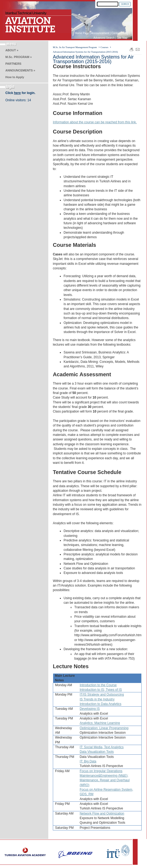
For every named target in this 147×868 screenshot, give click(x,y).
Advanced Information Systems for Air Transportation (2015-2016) (85, 52)
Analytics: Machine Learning (100, 723)
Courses (104, 47)
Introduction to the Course (98, 685)
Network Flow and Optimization (102, 813)
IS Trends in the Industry (97, 699)
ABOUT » (12, 50)
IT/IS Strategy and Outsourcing (102, 695)
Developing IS (90, 709)
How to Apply (15, 77)
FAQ (126, 33)
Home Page (82, 33)
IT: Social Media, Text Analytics (102, 747)
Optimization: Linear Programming (104, 728)
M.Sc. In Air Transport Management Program (75, 47)
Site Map (122, 38)
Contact (116, 33)
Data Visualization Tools (97, 752)
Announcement (100, 33)
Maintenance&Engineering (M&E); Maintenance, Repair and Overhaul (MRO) (105, 780)
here (17, 93)
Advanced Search (104, 38)
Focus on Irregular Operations (101, 771)
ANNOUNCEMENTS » (20, 70)
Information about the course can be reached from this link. (95, 122)
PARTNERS (13, 64)
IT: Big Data (88, 761)
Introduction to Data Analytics (100, 704)
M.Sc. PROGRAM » (19, 57)
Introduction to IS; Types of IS (101, 690)
